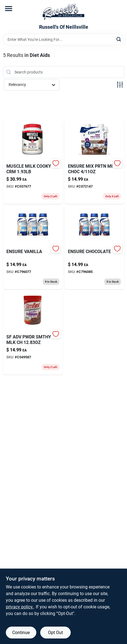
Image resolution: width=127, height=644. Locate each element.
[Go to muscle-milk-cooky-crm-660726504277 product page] (33, 162)
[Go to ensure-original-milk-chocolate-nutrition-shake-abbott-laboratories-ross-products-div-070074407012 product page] (94, 248)
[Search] (119, 39)
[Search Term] (64, 40)
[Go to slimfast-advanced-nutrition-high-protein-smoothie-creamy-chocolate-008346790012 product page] (33, 333)
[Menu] (9, 9)
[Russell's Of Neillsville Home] (63, 12)
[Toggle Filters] (120, 85)
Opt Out (55, 633)
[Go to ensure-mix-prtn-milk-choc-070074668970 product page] (94, 162)
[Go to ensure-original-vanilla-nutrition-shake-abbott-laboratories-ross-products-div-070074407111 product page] (33, 248)
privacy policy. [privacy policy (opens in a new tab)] (20, 607)
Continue (21, 633)
